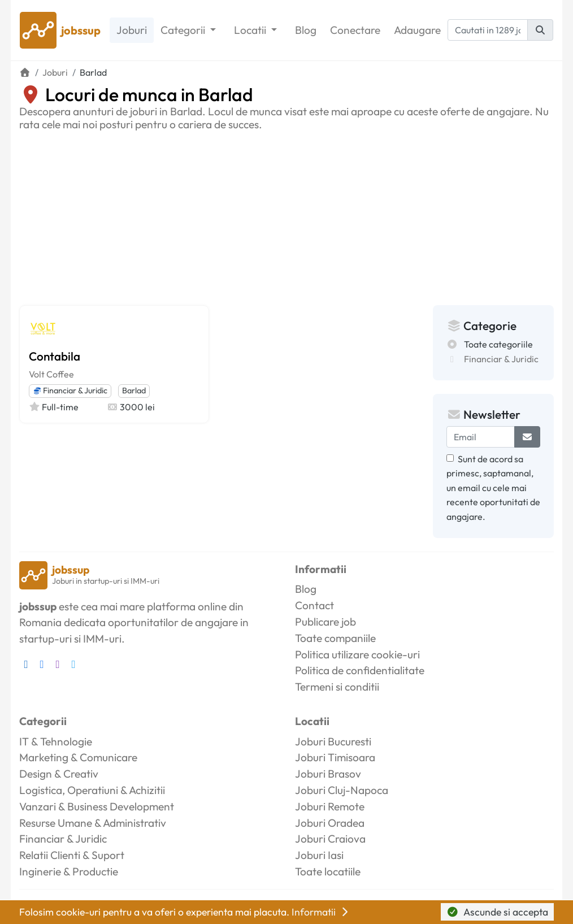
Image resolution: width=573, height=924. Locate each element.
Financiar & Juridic (70, 391)
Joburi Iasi (319, 855)
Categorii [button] (184, 30)
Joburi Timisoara (335, 757)
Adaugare (417, 30)
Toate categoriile (498, 344)
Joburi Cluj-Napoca (342, 790)
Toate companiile (335, 638)
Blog (306, 30)
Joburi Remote (330, 806)
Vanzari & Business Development (97, 806)
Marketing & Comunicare (78, 757)
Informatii (321, 912)
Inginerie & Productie (69, 871)
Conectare (355, 30)
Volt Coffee (51, 374)
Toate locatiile (328, 871)
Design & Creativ (59, 774)
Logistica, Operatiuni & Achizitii (92, 790)
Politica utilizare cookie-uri (357, 654)
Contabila (55, 356)
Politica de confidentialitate (360, 670)
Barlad (134, 391)
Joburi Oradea (330, 823)
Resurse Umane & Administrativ (93, 823)
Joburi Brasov (328, 774)
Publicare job (325, 622)
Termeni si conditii (337, 687)
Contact (314, 605)
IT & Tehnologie (56, 741)
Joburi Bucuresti (333, 741)
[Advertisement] (286, 216)
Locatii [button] (251, 30)
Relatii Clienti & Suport (72, 855)
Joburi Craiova (330, 839)
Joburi (132, 30)
